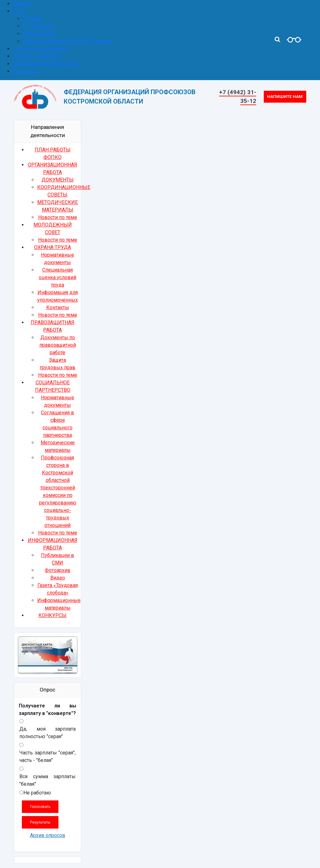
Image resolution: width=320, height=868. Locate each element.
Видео (58, 578)
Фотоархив (57, 570)
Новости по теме (58, 217)
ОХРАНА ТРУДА (52, 247)
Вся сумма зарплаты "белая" (47, 780)
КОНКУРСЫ (52, 615)
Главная (22, 4)
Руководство (38, 26)
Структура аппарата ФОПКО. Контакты (68, 41)
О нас (19, 11)
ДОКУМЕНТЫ (58, 180)
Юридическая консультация (45, 64)
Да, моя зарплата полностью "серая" (47, 733)
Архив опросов (48, 835)
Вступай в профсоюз (37, 56)
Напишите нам (285, 97)
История (32, 19)
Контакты (24, 71)
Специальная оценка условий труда (57, 277)
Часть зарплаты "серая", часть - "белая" (47, 756)
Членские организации (40, 49)
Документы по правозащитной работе (58, 345)
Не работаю (37, 793)
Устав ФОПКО (39, 34)
